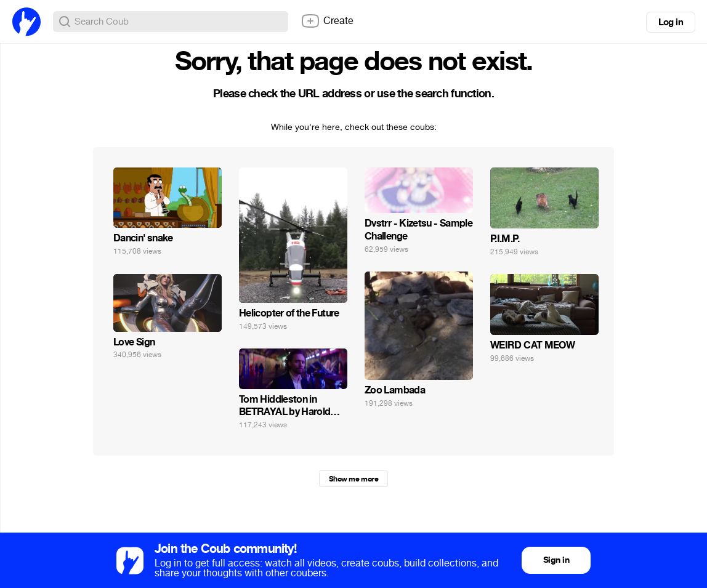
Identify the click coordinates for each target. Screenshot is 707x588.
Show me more (353, 479)
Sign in (556, 560)
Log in (671, 22)
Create (327, 21)
